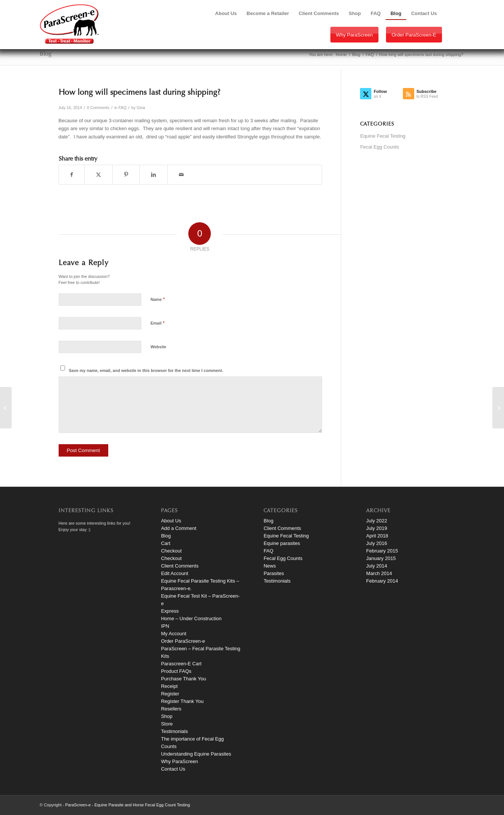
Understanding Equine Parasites (196, 754)
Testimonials (174, 731)
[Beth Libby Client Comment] (498, 408)
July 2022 (377, 521)
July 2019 (377, 528)
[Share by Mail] (181, 175)
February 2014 (382, 581)
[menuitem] (226, 14)
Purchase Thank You (183, 679)
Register (170, 694)
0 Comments (98, 108)
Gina (141, 108)
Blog (46, 54)
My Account (173, 634)
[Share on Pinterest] (126, 175)
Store (167, 724)
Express (170, 611)
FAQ (122, 108)
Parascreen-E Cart (181, 664)
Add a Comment (179, 528)
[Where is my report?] (6, 408)
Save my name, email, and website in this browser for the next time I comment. (146, 370)
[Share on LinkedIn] (154, 175)
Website (159, 347)
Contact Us (173, 769)
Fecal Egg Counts (379, 147)
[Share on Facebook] (72, 175)
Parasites (274, 573)
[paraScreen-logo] (69, 24)
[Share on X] (98, 175)
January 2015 (381, 558)
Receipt (169, 686)
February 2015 (382, 551)
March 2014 (379, 573)
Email (158, 323)
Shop (166, 716)
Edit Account (174, 573)
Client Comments (180, 566)
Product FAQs (176, 671)
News (270, 566)
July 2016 (377, 543)
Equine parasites (282, 543)
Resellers (171, 709)
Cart (166, 543)
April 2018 (377, 536)
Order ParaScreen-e (414, 35)
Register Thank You (182, 701)
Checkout (171, 551)
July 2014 (377, 566)
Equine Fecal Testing (383, 136)
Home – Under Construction (191, 618)
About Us (171, 521)
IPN (165, 626)
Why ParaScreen (354, 35)
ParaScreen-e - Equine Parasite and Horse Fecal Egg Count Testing (128, 805)
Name (158, 299)
